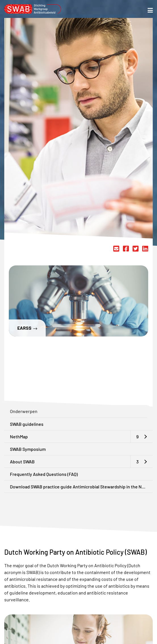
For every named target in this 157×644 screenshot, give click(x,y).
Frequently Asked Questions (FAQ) (44, 474)
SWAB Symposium (28, 449)
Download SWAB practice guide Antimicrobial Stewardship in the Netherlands (81, 487)
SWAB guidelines (27, 424)
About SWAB (22, 462)
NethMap (19, 436)
